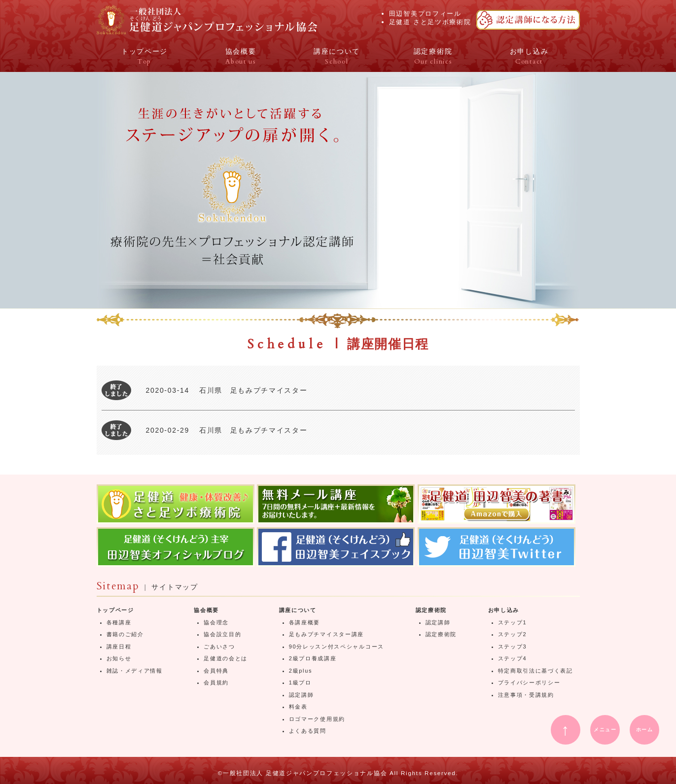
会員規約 (216, 682)
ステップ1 (513, 622)
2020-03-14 (168, 390)
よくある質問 (308, 731)
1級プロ (300, 682)
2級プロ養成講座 (313, 658)
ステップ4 (513, 658)
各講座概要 (304, 622)
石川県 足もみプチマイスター (253, 390)
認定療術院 (431, 610)
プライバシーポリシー (529, 682)
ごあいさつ (219, 647)
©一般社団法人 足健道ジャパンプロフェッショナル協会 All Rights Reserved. (338, 773)
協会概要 (206, 610)
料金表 (298, 707)
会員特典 (216, 671)
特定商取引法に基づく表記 (535, 671)
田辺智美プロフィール (425, 14)
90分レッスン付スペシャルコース (337, 647)
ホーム (645, 730)
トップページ (115, 610)
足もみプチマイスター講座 (326, 634)
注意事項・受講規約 (526, 695)
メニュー (605, 730)
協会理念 (216, 622)
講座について (298, 610)
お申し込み (504, 610)
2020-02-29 (168, 430)
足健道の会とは (226, 658)
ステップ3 (513, 647)
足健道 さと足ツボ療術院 (430, 22)
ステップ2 (513, 634)
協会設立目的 (222, 634)
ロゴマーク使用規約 (317, 719)
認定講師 (302, 695)
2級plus (301, 671)
